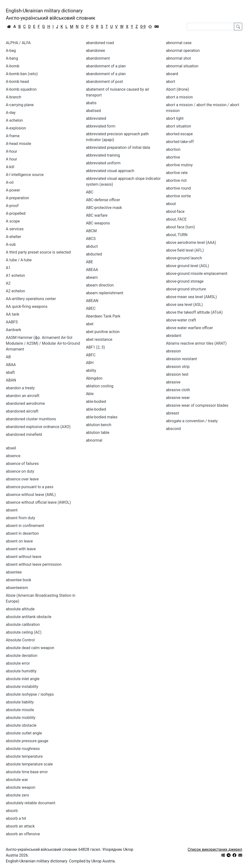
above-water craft (181, 320)
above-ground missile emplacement (197, 274)
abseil (11, 448)
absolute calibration (23, 625)
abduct (92, 246)
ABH (90, 363)
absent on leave (19, 541)
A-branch (14, 97)
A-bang (12, 58)
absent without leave (24, 557)
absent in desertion (22, 533)
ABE (90, 262)
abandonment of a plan (106, 74)
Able (90, 394)
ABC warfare (97, 215)
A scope (13, 221)
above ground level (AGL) (187, 266)
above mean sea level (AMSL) (191, 297)
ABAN (11, 380)
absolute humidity (21, 671)
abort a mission (179, 97)
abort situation (178, 126)
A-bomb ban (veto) (22, 74)
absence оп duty (20, 471)
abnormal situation (182, 66)
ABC (90, 192)
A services (15, 229)
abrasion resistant (181, 359)
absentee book (19, 580)
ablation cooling (100, 386)
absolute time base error (27, 772)
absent (12, 510)
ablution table (98, 433)
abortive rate (177, 173)
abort (170, 82)
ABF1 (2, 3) (95, 347)
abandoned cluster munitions (31, 419)
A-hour (12, 151)
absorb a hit (16, 818)
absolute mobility (21, 718)
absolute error (18, 663)
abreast (172, 413)
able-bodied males (102, 417)
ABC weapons (98, 223)
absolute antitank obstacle (29, 617)
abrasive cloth (178, 390)
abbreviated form (101, 126)
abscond (173, 429)
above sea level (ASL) (184, 305)
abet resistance (99, 339)
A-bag (11, 51)
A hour (12, 159)
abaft (10, 372)
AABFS (12, 322)
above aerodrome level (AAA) (191, 243)
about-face (175, 211)
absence (13, 456)
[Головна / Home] (9, 27)
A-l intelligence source (25, 175)
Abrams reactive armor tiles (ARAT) (196, 343)
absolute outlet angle (24, 733)
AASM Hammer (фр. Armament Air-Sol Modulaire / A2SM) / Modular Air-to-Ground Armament (43, 343)
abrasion (173, 351)
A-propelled (16, 213)
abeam (92, 277)
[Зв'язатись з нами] (240, 855)
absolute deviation (22, 656)
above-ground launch (184, 258)
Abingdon (94, 378)
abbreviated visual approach (110, 171)
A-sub (11, 244)
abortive (173, 157)
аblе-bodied (96, 402)
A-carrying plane (20, 105)
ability (91, 370)
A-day (11, 113)
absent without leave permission (34, 564)
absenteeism (17, 588)
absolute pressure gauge (27, 741)
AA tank (13, 314)
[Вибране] (150, 27)
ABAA (11, 365)
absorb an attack (20, 826)
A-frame (13, 136)
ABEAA (92, 270)
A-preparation (17, 198)
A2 (8, 283)
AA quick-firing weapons (27, 307)
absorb (12, 811)
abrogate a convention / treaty (192, 421)
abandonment (98, 58)
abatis (91, 103)
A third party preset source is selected (38, 252)
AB (8, 357)
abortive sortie (178, 196)
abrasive (173, 382)
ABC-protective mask (104, 208)
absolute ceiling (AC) (24, 632)
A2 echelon (15, 291)
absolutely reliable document (31, 803)
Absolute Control (20, 640)
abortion (173, 149)
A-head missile (19, 144)
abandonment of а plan (106, 66)
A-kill (10, 167)
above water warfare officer (189, 328)
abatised (93, 111)
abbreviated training (103, 155)
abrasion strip (178, 367)
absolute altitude (20, 609)
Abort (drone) (177, 89)
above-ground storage (185, 281)
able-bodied (96, 409)
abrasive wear (178, 398)
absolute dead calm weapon (30, 648)
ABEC (91, 308)
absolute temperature (24, 756)
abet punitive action (103, 332)
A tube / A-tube (19, 260)
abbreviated (96, 118)
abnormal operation (183, 51)
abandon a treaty (20, 388)
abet (90, 324)
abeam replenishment (105, 293)
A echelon (14, 120)
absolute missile (20, 710)
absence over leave (22, 479)
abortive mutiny (179, 165)
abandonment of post (105, 82)
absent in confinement (25, 526)
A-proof (12, 206)
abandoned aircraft (22, 411)
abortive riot (176, 180)
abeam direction (100, 285)
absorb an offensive (23, 834)
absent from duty (20, 518)
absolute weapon (21, 787)
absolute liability (20, 702)
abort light (175, 118)
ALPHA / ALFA (18, 43)
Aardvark (13, 330)
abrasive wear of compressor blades (197, 405)
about (171, 204)
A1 (8, 268)
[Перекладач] (157, 27)
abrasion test (177, 374)
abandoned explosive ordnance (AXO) (38, 427)
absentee (14, 572)
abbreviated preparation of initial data (118, 147)
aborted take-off (180, 142)
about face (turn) (180, 227)
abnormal (94, 440)
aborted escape (179, 134)
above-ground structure (186, 289)
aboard (172, 74)
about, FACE (176, 219)
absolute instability (22, 687)
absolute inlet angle (23, 679)
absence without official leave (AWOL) (38, 502)
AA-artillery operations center (31, 299)
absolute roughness (23, 749)
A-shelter (13, 237)
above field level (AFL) (185, 250)
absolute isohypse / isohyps (30, 694)
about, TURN (177, 235)
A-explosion (16, 128)
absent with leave (21, 549)
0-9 (143, 27)
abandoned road (100, 43)
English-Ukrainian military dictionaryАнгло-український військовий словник (51, 14)
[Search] (210, 27)
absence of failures (22, 464)
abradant (174, 336)
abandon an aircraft (23, 396)
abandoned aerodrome (25, 403)
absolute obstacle (21, 725)
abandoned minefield (24, 434)
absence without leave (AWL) (31, 495)
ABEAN (92, 301)
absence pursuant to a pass (30, 487)
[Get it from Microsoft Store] (223, 855)
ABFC (91, 355)
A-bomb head (17, 82)
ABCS (91, 239)
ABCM (91, 231)
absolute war (17, 780)
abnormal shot (178, 58)
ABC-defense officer (103, 200)
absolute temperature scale (29, 764)
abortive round (178, 188)
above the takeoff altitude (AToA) (194, 312)
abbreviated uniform (103, 163)
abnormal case (179, 43)
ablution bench (99, 425)
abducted (94, 254)
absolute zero (17, 795)
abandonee (96, 51)
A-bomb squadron (21, 89)
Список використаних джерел (215, 849)
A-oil (10, 182)
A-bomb (13, 66)
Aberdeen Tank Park (103, 316)
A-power (13, 190)
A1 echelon (15, 275)
